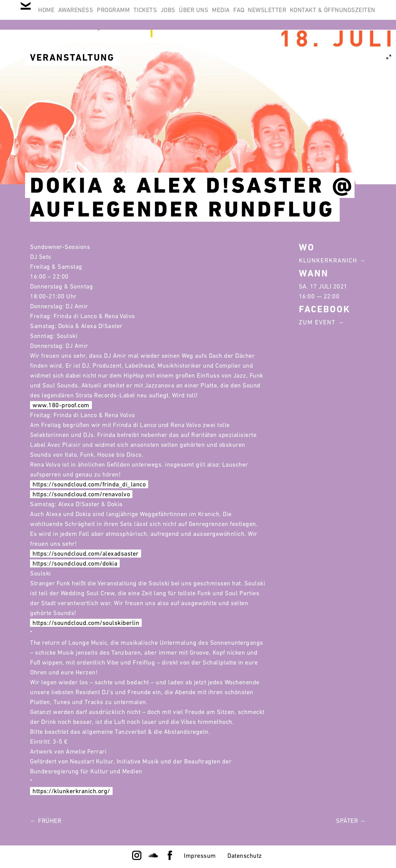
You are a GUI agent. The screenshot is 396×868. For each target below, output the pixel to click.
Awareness (105, 15)
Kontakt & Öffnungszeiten (329, 45)
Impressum (200, 856)
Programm (150, 15)
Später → (351, 821)
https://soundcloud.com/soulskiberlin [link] (86, 623)
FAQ (316, 15)
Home (67, 15)
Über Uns (255, 15)
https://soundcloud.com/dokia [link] (75, 563)
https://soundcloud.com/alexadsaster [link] (86, 554)
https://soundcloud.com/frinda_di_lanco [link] (89, 484)
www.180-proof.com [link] (61, 405)
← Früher (46, 821)
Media (290, 15)
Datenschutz (245, 856)
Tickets (190, 15)
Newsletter (352, 15)
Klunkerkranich (328, 260)
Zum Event (317, 322)
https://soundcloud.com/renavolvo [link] (81, 494)
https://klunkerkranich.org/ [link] (71, 791)
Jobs (221, 15)
